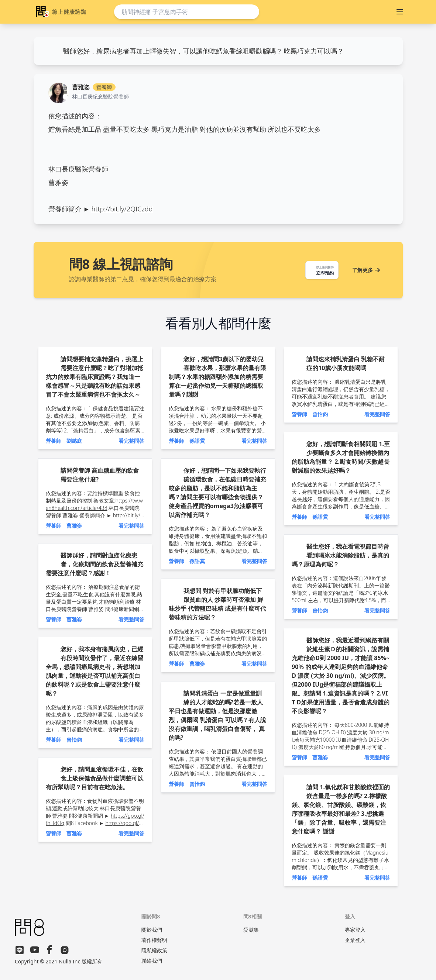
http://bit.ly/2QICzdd (122, 209)
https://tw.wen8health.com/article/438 (94, 504)
